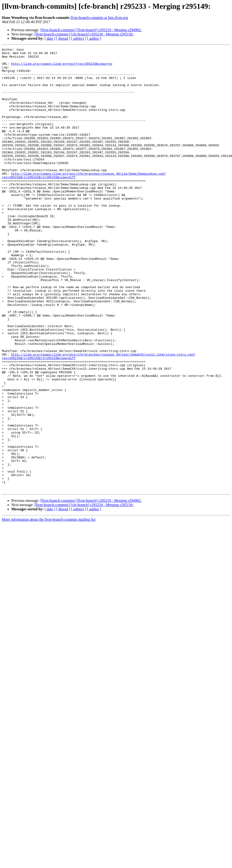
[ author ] (94, 38)
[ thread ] (63, 38)
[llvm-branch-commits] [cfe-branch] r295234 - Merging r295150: (84, 34)
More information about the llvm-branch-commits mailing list (49, 608)
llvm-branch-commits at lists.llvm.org (99, 18)
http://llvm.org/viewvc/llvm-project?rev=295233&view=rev (62, 67)
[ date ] (50, 38)
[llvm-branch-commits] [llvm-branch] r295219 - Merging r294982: (91, 30)
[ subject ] (79, 38)
